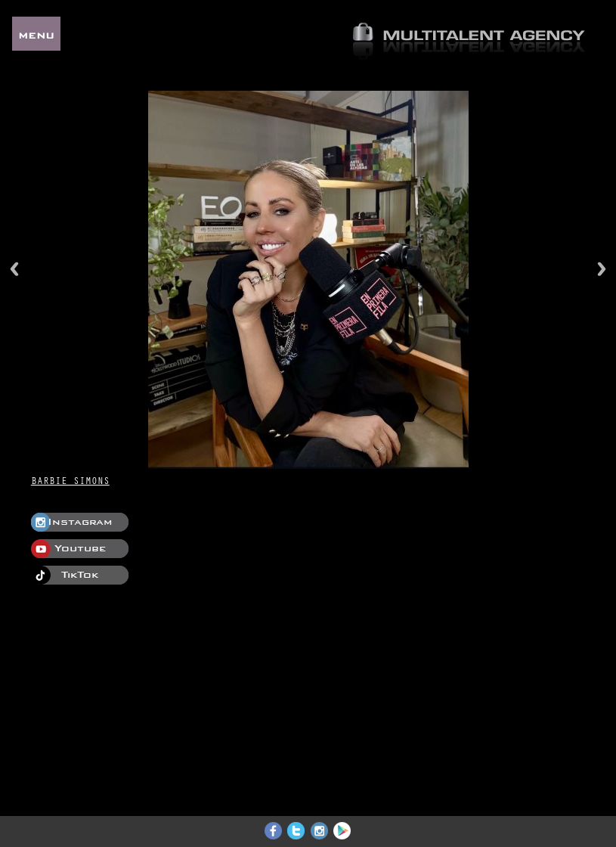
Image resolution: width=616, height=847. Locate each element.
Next (602, 269)
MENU (36, 33)
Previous (14, 269)
